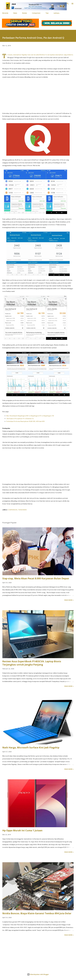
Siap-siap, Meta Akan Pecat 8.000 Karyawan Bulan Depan (36, 578)
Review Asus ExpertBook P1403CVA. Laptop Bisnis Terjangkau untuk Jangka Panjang (32, 663)
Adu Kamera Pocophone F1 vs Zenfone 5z (20, 419)
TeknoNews (22, 510)
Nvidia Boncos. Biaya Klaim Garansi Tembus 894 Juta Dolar (37, 913)
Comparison (36, 13)
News (15, 13)
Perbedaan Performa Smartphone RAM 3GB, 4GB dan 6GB (25, 421)
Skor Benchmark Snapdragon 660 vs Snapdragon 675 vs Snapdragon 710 (30, 416)
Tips (47, 13)
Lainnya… (57, 13)
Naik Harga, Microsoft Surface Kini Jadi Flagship (31, 747)
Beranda (5, 13)
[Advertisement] (38, 95)
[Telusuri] (68, 4)
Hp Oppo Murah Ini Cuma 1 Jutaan (22, 830)
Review (24, 13)
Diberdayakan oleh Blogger (38, 974)
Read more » (69, 600)
